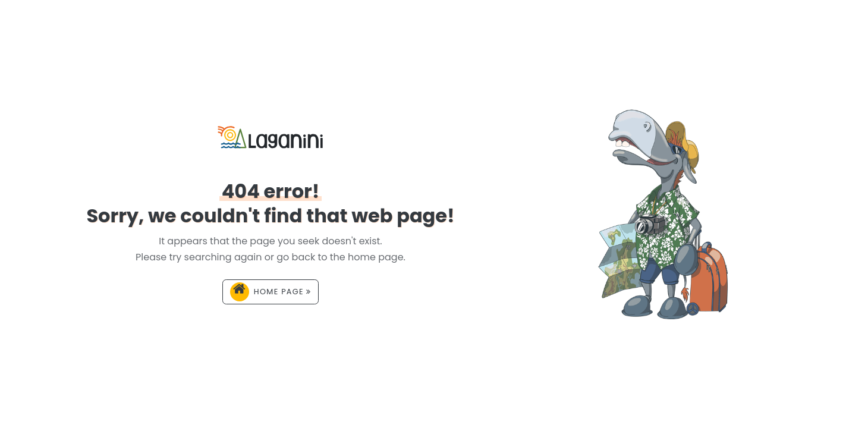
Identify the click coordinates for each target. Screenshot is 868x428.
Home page (271, 292)
